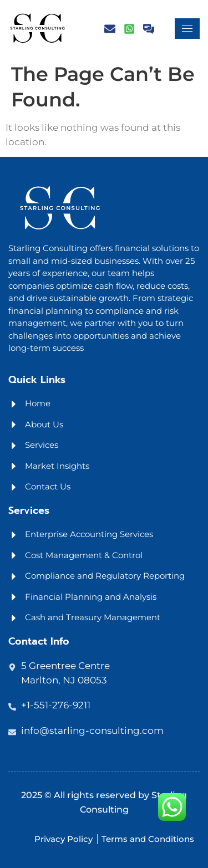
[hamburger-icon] (187, 29)
